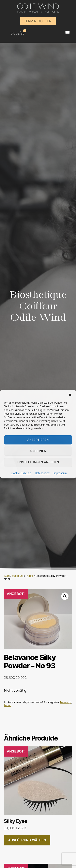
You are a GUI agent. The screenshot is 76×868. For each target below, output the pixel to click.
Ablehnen (38, 451)
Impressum (60, 473)
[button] (70, 395)
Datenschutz (42, 473)
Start (7, 576)
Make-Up (18, 576)
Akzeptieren (38, 440)
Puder (29, 576)
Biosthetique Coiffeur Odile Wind (38, 306)
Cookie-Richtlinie (21, 473)
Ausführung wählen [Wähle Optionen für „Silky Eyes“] (27, 840)
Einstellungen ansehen (38, 462)
